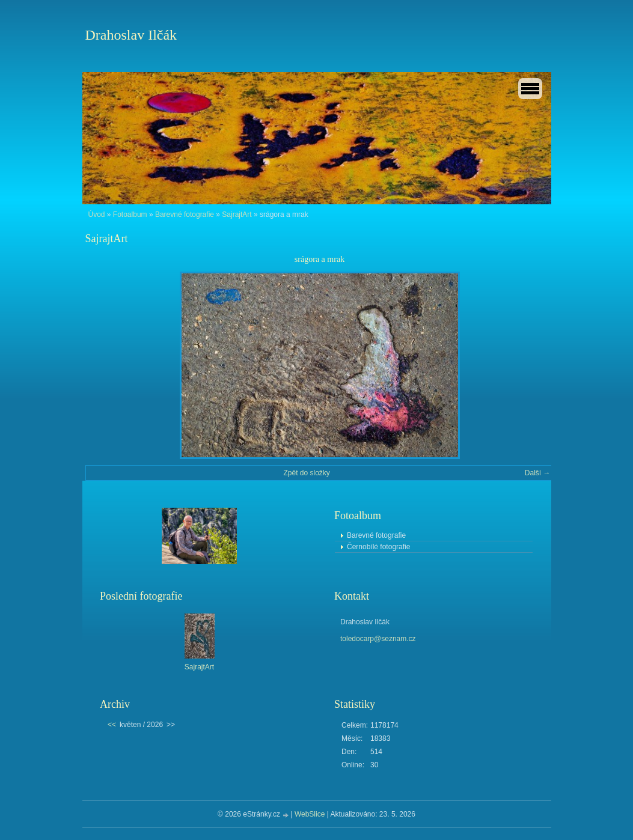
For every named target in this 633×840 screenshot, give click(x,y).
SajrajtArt (237, 215)
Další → (538, 473)
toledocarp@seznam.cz (378, 639)
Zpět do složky (306, 473)
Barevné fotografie (185, 215)
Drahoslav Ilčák (131, 35)
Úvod (97, 215)
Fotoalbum (130, 215)
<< (112, 725)
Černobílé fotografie (378, 547)
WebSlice (310, 814)
